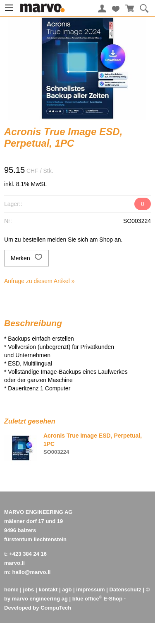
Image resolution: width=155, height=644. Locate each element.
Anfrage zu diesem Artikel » (39, 281)
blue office (87, 599)
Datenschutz (125, 590)
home (11, 590)
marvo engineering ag (40, 599)
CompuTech (56, 608)
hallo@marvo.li (32, 572)
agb (67, 590)
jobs (29, 590)
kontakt (48, 590)
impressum (90, 590)
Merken (26, 258)
